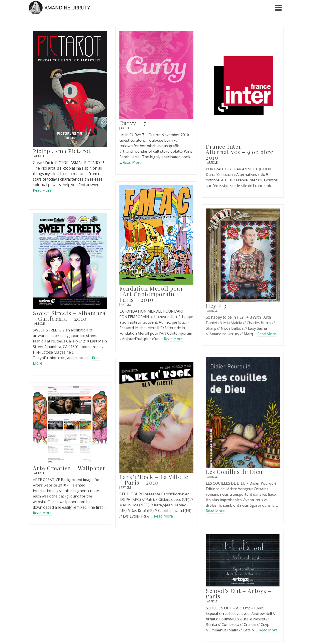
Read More (42, 190)
